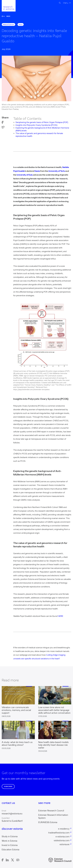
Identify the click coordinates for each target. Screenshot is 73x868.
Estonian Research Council (51, 811)
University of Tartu (57, 171)
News (21, 25)
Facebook (3, 860)
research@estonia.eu (12, 814)
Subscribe (8, 786)
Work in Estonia (9, 841)
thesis (37, 171)
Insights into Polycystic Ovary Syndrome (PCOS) (36, 125)
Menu (66, 3)
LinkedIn (7, 860)
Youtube (18, 860)
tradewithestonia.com (59, 833)
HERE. (61, 616)
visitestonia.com (62, 841)
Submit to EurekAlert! (12, 821)
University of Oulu (25, 175)
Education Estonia (10, 850)
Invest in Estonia (10, 845)
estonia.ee (65, 844)
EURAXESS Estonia (48, 822)
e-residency (64, 829)
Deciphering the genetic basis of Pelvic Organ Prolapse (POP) (42, 122)
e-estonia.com (63, 837)
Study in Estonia (10, 837)
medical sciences (8, 25)
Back (6, 16)
